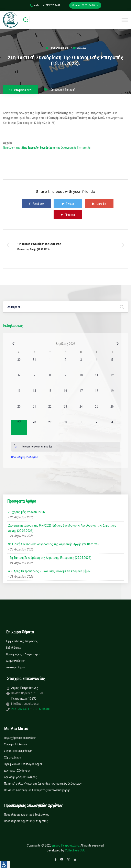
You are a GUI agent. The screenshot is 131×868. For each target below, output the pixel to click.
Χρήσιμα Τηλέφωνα (15, 744)
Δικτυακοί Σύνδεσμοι (17, 771)
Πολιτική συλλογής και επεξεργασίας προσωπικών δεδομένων (43, 784)
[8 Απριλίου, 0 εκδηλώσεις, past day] (50, 381)
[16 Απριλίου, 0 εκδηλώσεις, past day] (65, 396)
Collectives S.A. (75, 850)
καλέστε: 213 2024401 (45, 5)
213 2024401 (21, 709)
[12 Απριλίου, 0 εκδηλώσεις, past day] (112, 381)
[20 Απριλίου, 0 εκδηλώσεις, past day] (19, 412)
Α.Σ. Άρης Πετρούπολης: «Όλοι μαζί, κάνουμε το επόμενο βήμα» (49, 571)
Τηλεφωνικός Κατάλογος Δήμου (23, 764)
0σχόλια (79, 48)
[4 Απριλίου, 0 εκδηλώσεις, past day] (97, 365)
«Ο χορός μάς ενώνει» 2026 (26, 512)
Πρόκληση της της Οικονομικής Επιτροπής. (47, 148)
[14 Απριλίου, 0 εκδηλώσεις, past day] (34, 396)
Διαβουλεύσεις (15, 661)
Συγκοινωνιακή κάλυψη (18, 751)
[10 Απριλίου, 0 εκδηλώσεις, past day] (81, 381)
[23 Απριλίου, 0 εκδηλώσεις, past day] (65, 412)
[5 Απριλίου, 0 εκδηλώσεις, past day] (112, 365)
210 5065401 (41, 709)
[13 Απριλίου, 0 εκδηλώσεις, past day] (19, 396)
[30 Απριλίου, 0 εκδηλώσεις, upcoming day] (65, 427)
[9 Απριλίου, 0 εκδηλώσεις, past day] (65, 381)
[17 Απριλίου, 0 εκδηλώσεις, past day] (81, 396)
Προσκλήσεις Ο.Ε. (59, 48)
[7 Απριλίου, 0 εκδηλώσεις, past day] (34, 381)
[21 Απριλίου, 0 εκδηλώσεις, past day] (34, 412)
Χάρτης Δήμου (13, 757)
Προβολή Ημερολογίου (25, 457)
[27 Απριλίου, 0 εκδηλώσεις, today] (19, 427)
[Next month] (118, 344)
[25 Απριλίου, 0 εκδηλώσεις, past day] (97, 412)
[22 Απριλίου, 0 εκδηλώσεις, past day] (50, 412)
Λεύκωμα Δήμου (16, 667)
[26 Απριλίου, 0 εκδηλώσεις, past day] (112, 412)
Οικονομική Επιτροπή (63, 90)
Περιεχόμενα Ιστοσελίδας (20, 738)
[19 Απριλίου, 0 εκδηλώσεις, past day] (112, 396)
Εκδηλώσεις (14, 648)
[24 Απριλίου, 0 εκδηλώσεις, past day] (81, 412)
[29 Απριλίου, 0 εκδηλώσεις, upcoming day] (50, 427)
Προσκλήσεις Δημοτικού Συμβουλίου (27, 815)
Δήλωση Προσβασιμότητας (20, 777)
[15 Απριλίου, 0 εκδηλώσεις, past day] (50, 396)
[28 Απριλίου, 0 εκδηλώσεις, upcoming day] (34, 427)
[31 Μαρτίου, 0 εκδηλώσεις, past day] (34, 365)
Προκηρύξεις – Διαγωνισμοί (23, 654)
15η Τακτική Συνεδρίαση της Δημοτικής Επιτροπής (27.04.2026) (50, 558)
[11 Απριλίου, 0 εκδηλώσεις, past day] (97, 381)
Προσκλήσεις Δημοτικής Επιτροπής (26, 821)
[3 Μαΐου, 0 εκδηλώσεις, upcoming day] (112, 427)
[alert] (66, 447)
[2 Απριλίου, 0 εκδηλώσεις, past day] (65, 365)
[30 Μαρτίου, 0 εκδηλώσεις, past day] (19, 365)
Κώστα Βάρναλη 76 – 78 (27, 693)
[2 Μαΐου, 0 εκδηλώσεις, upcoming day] (97, 427)
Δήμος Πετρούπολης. (66, 845)
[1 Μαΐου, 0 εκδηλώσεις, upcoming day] (81, 427)
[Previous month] (14, 344)
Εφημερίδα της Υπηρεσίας (22, 641)
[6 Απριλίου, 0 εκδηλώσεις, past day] (19, 381)
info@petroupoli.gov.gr (25, 704)
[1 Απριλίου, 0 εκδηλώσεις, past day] (50, 365)
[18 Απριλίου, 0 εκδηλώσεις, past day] (97, 396)
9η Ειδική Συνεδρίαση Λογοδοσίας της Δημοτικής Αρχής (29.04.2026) (53, 544)
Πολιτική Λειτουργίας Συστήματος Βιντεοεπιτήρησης (37, 790)
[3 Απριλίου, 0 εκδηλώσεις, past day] (81, 365)
